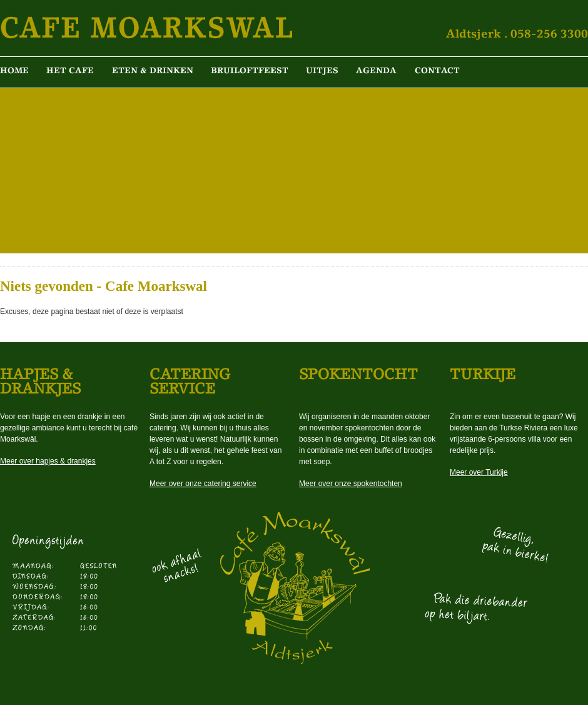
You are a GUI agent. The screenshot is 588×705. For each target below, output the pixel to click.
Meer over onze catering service (203, 484)
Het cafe (70, 70)
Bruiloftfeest (250, 70)
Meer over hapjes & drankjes (48, 461)
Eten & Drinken (153, 70)
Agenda (376, 70)
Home (14, 70)
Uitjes (322, 70)
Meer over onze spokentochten (351, 484)
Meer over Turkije (479, 472)
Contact (437, 70)
